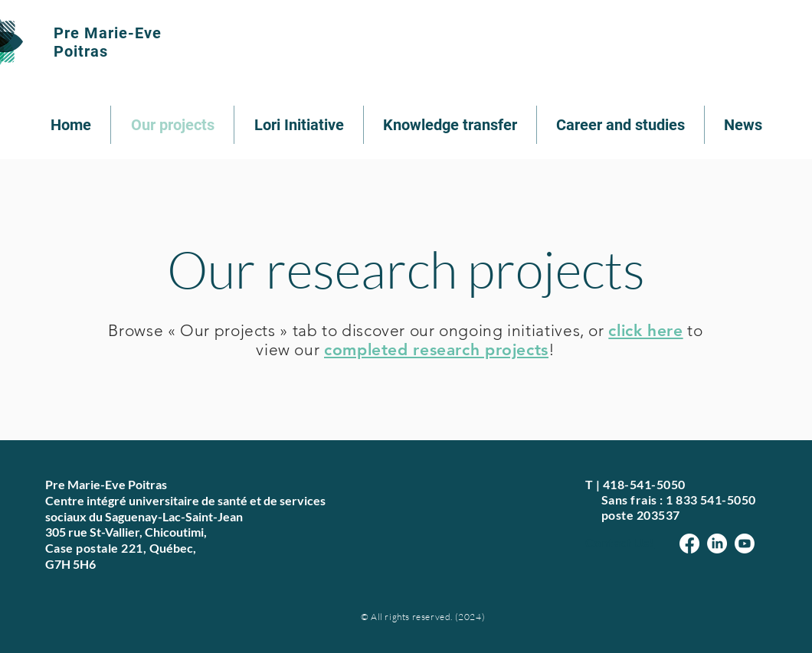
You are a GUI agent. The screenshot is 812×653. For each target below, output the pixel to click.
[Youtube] (745, 544)
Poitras (81, 51)
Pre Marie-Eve (108, 33)
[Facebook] (689, 544)
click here (645, 330)
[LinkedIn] (717, 544)
